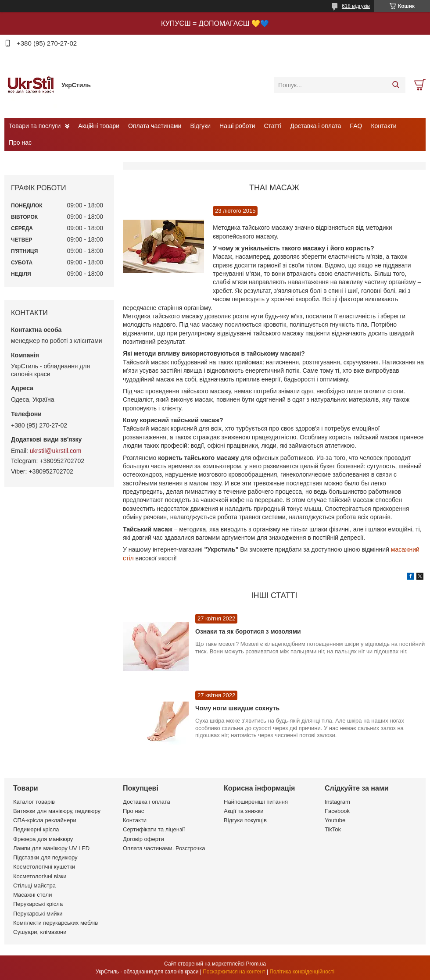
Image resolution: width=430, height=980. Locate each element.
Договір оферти (143, 839)
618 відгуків (356, 6)
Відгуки (200, 126)
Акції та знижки (244, 811)
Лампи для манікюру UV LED (51, 848)
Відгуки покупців (245, 820)
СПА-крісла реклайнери (45, 820)
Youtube (335, 820)
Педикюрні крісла (36, 829)
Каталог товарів (34, 802)
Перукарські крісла (38, 904)
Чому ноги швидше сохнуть (237, 708)
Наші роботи (237, 126)
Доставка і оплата (315, 126)
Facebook (337, 811)
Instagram (337, 802)
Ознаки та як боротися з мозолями (248, 631)
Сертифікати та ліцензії (154, 829)
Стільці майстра (34, 886)
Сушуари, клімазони (40, 932)
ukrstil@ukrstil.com (56, 451)
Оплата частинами (155, 126)
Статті (273, 126)
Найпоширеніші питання (256, 802)
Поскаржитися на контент (234, 972)
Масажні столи (32, 895)
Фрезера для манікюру (43, 839)
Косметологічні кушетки (44, 867)
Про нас (20, 143)
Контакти (383, 126)
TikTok (333, 829)
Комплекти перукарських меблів (56, 923)
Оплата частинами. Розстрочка (164, 848)
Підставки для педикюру (45, 857)
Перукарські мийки (38, 914)
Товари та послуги (35, 126)
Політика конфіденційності (302, 972)
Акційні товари (99, 126)
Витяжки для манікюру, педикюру (57, 811)
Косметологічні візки (40, 876)
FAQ (356, 126)
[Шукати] (396, 85)
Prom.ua (256, 964)
